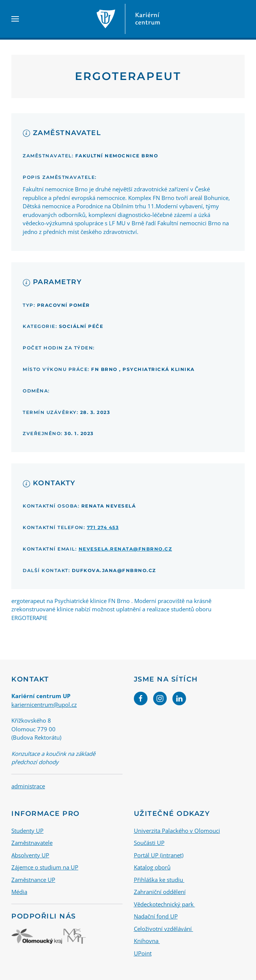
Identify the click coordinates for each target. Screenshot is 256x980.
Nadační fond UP (156, 916)
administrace (28, 786)
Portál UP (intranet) (159, 855)
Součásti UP (149, 843)
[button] (15, 19)
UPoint (143, 953)
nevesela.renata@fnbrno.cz (126, 549)
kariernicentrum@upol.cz (44, 705)
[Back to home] (128, 19)
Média (19, 892)
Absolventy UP (30, 855)
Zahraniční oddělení (160, 892)
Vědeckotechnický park (164, 904)
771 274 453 (103, 527)
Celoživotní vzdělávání (164, 928)
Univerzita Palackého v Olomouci (177, 830)
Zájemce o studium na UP (45, 867)
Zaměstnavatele (32, 843)
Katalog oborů (152, 867)
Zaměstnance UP (33, 879)
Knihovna (147, 941)
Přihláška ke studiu (159, 879)
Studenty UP (27, 830)
